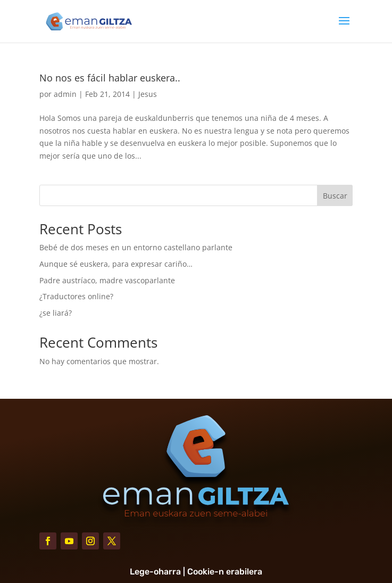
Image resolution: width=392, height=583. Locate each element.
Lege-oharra (155, 572)
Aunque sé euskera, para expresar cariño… (116, 264)
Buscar (335, 196)
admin (65, 94)
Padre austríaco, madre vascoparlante (107, 280)
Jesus (148, 94)
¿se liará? (56, 313)
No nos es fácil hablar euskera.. (110, 78)
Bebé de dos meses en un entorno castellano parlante (136, 247)
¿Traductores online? (76, 296)
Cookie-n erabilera (225, 572)
